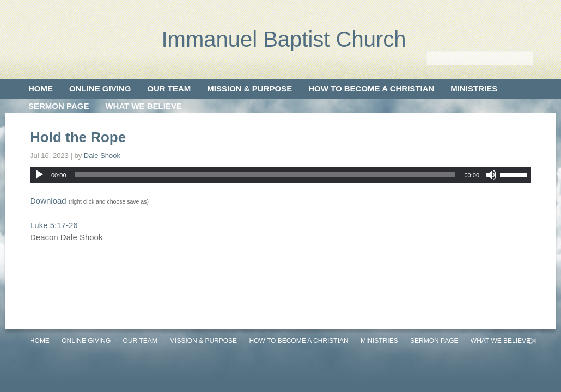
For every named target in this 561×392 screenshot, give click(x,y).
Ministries (474, 88)
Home (41, 88)
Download (48, 201)
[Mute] (491, 175)
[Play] (39, 175)
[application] (280, 175)
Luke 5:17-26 (54, 225)
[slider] (266, 175)
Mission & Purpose (249, 88)
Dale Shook (102, 155)
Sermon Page (59, 106)
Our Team (169, 88)
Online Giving (100, 88)
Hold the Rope (78, 137)
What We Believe (144, 106)
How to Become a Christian (371, 88)
